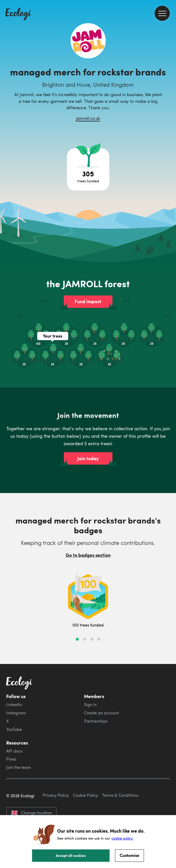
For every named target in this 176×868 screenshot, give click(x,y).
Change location (31, 813)
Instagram (16, 713)
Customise (129, 855)
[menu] (162, 13)
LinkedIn (14, 705)
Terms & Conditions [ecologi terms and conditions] (120, 795)
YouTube (14, 729)
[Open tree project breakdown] (88, 169)
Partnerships (96, 721)
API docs (14, 751)
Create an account (101, 713)
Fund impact (88, 301)
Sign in (90, 705)
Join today (88, 458)
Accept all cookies (71, 855)
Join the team (19, 767)
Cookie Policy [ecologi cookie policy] (85, 795)
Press (11, 759)
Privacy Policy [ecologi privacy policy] (56, 795)
